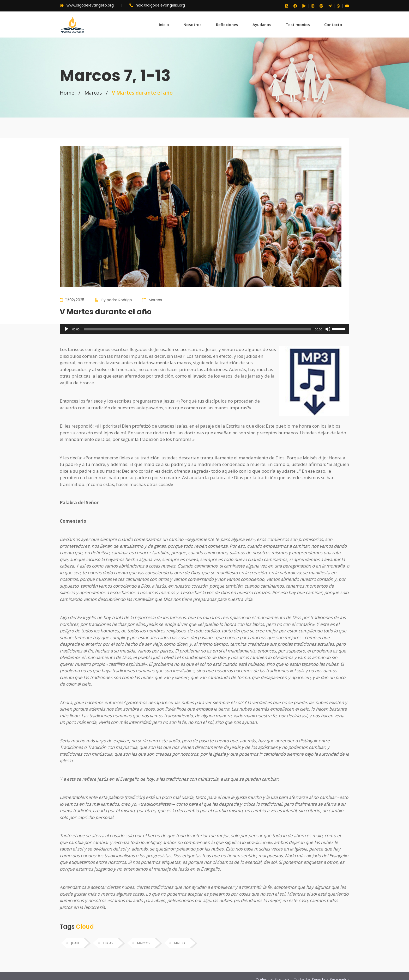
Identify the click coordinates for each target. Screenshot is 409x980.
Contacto (333, 24)
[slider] (197, 329)
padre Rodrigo (119, 300)
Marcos (94, 93)
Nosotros (193, 24)
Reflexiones (227, 24)
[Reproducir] (67, 329)
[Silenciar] (328, 329)
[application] (204, 329)
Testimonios (298, 24)
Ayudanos (262, 24)
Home (67, 93)
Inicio (164, 24)
